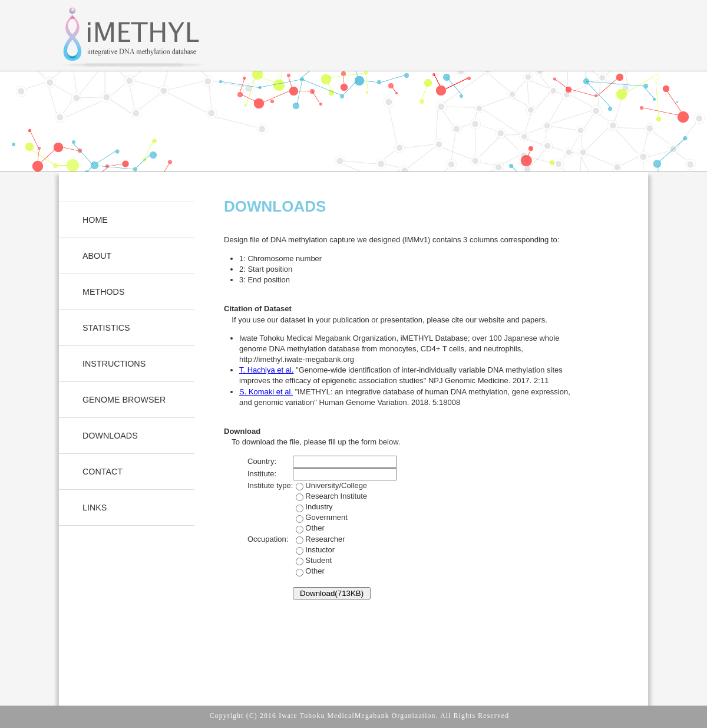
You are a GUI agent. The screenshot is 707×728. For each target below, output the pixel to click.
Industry (320, 517)
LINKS (95, 508)
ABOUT (97, 256)
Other (315, 528)
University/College (330, 507)
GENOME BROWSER (124, 400)
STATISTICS (106, 328)
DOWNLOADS (110, 436)
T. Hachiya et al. (267, 370)
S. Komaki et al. (266, 392)
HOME (95, 220)
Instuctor (314, 560)
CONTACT (103, 472)
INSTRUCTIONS (114, 364)
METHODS (104, 292)
